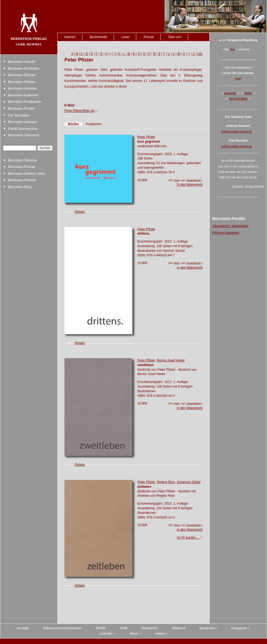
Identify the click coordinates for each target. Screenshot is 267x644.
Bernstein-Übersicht (24, 135)
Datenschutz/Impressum (62, 628)
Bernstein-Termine (22, 160)
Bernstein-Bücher (22, 75)
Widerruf (179, 628)
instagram (239, 628)
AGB (123, 628)
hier (232, 49)
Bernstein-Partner (22, 180)
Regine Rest (166, 482)
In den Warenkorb (190, 185)
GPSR (100, 628)
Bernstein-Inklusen (23, 122)
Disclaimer (150, 628)
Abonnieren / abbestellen (230, 226)
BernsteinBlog (238, 99)
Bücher (74, 124)
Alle (200, 54)
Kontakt (23, 628)
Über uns (175, 37)
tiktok (134, 634)
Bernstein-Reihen (22, 82)
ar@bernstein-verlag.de (237, 131)
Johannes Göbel (189, 482)
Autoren (70, 37)
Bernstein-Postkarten (25, 102)
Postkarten (94, 124)
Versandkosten (193, 180)
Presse (149, 37)
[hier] (238, 78)
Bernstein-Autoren (22, 88)
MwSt (177, 180)
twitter (248, 93)
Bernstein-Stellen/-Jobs (26, 174)
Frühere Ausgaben (226, 233)
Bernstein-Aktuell (21, 62)
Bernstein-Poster (21, 108)
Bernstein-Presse (22, 167)
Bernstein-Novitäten (24, 68)
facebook (230, 93)
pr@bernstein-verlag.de (237, 146)
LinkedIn (106, 634)
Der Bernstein (19, 115)
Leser (125, 37)
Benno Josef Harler (171, 360)
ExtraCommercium (23, 129)
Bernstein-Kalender (23, 95)
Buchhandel (98, 37)
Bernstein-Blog (20, 187)
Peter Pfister (146, 137)
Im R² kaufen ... (188, 538)
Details (80, 212)
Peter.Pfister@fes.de (79, 111)
